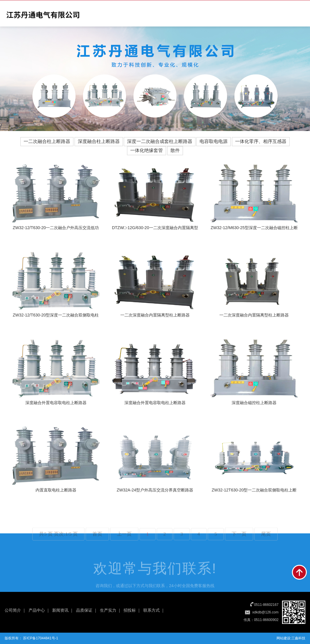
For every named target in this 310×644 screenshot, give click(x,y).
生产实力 (108, 610)
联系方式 (152, 610)
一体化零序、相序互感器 (261, 141)
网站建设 (283, 638)
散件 (175, 150)
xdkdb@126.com (265, 612)
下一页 (239, 543)
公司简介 (13, 610)
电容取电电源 (214, 141)
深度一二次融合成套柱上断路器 (160, 141)
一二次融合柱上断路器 (47, 141)
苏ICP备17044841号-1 (40, 638)
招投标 (130, 610)
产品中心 (37, 610)
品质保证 (84, 610)
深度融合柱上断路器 (99, 141)
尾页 (266, 543)
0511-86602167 (266, 605)
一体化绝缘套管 (147, 150)
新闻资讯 (60, 610)
